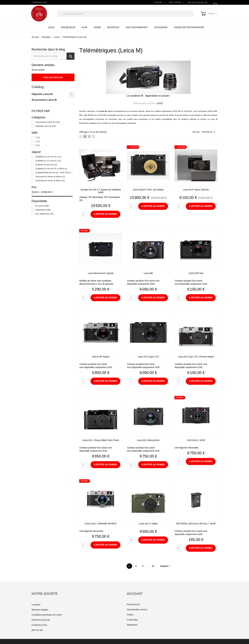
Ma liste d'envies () (198, 2)
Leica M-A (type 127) (148, 357)
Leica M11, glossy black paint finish (101, 440)
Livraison (36, 605)
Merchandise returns (137, 610)
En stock (42, 206)
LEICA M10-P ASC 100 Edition (148, 190)
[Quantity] (85, 214)
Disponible (43, 210)
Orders (130, 615)
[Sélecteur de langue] (159, 2)
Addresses (132, 625)
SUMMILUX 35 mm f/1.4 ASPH (51, 169)
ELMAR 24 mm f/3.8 (46, 165)
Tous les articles (53, 78)
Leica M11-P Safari (148, 524)
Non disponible (44, 214)
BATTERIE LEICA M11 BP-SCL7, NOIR (196, 524)
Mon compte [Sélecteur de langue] (176, 2)
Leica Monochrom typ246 (101, 273)
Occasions (161, 27)
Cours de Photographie (189, 27)
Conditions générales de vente (47, 615)
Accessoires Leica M (44, 100)
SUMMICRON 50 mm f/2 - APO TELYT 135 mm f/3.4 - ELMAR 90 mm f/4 (55, 173)
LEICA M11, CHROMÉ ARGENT (101, 524)
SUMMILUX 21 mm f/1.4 (48, 161)
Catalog (38, 87)
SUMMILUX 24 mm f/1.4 (48, 157)
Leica (51, 27)
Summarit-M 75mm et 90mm (50, 181)
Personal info (133, 604)
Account (135, 594)
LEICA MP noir (196, 273)
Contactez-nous (39, 2)
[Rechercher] (125, 14)
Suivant (165, 566)
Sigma (97, 27)
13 (153, 566)
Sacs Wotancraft (137, 27)
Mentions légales (40, 610)
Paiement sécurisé (41, 620)
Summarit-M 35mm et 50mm (50, 177)
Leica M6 (148, 273)
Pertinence (209, 132)
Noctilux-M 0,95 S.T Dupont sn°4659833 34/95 (101, 191)
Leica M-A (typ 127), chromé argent (196, 357)
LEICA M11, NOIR (196, 440)
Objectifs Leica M (42, 94)
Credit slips (132, 620)
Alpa (85, 27)
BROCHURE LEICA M (145, 103)
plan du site (37, 630)
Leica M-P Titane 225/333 (196, 190)
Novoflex (113, 27)
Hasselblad (68, 27)
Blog (215, 3)
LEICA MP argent (101, 357)
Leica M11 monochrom (148, 440)
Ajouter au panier (105, 214)
